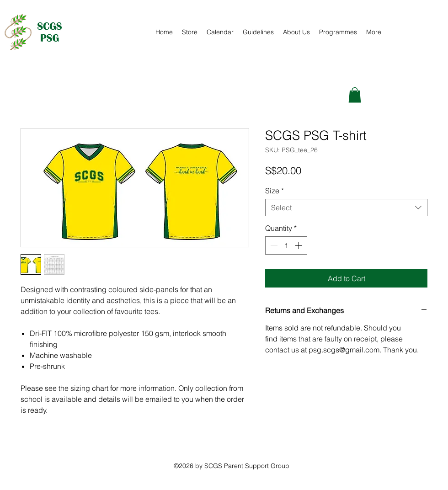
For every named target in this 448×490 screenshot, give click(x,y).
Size (275, 191)
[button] (355, 95)
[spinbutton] (286, 245)
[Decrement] (273, 245)
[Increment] (299, 245)
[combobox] (346, 208)
